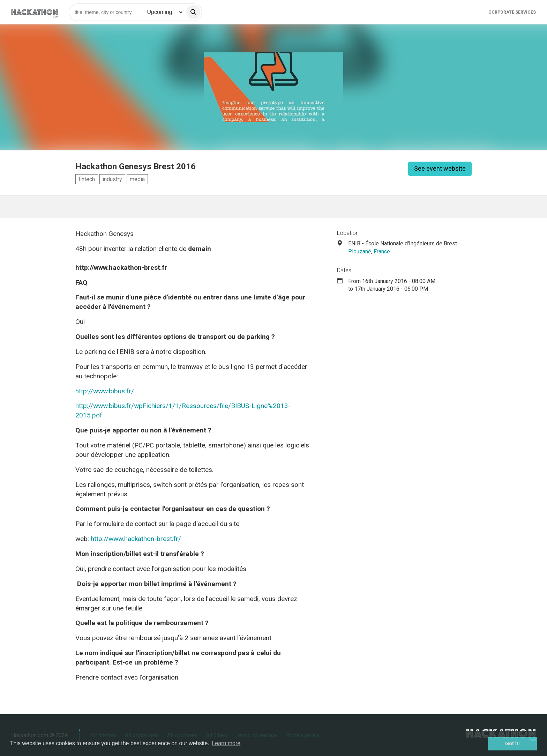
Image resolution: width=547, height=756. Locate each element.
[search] (193, 12)
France (382, 251)
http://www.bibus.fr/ (105, 391)
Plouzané (360, 251)
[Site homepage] (35, 12)
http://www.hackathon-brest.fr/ (136, 539)
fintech (87, 179)
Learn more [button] (226, 743)
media (137, 179)
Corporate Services (512, 12)
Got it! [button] (512, 743)
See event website (440, 168)
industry (112, 179)
